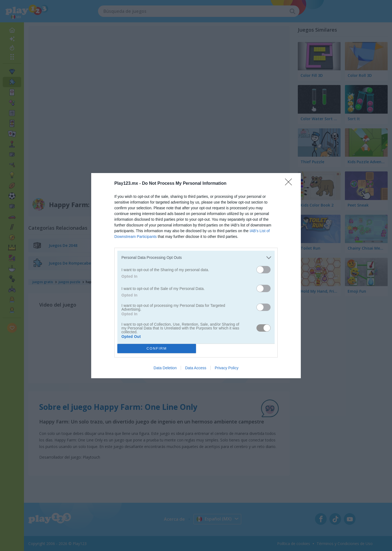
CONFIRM (157, 348)
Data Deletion (165, 368)
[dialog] (196, 275)
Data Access (196, 368)
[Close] (290, 183)
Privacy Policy (227, 368)
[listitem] (196, 257)
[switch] (264, 269)
